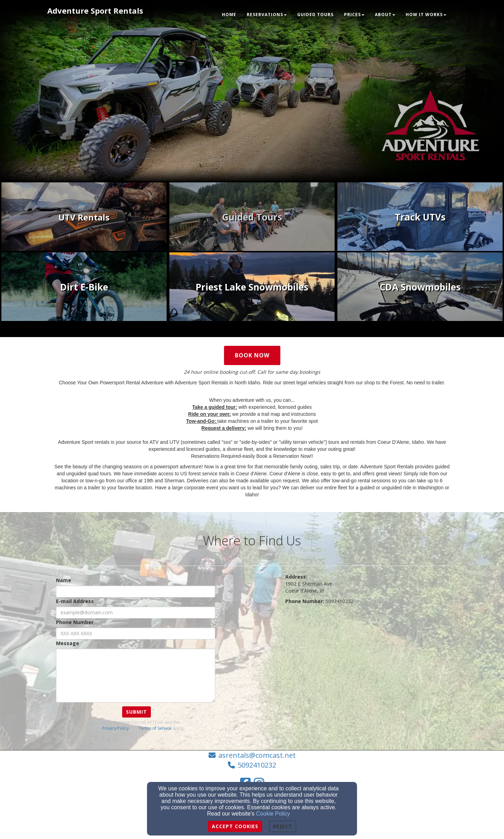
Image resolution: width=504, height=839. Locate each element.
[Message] (136, 676)
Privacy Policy (115, 728)
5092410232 (257, 765)
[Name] (136, 592)
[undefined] (420, 217)
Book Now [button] (252, 355)
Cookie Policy (273, 814)
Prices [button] (354, 15)
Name (64, 580)
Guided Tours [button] (315, 15)
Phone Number (75, 622)
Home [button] (229, 15)
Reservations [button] (267, 15)
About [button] (385, 15)
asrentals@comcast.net (257, 755)
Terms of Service (155, 728)
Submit (136, 712)
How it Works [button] (426, 15)
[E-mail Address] (136, 613)
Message (68, 643)
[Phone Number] (136, 634)
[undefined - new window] (84, 217)
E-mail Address (75, 601)
